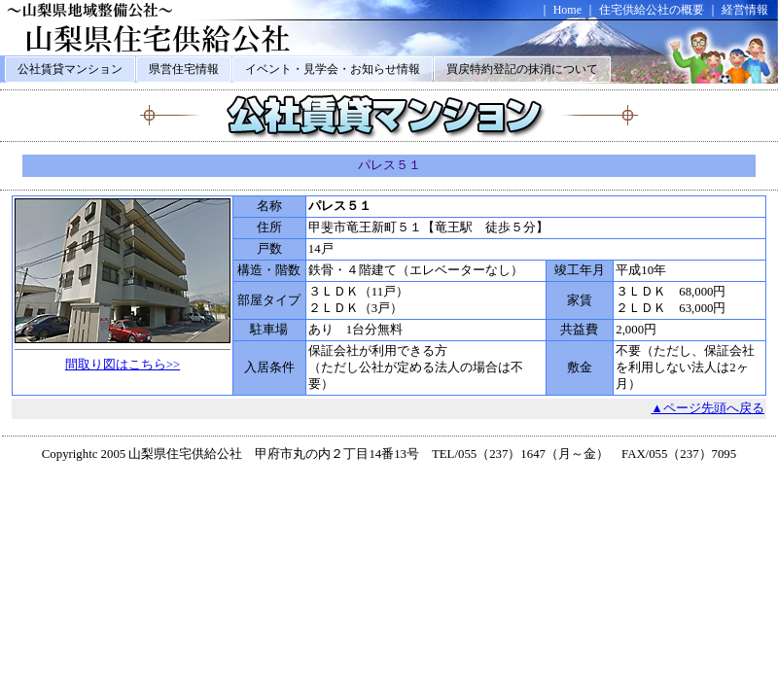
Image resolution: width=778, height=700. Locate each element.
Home (567, 10)
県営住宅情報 (184, 69)
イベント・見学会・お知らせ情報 (333, 69)
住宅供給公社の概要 (652, 10)
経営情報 (745, 10)
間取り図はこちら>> (123, 365)
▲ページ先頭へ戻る (707, 408)
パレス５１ (389, 165)
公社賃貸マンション (70, 69)
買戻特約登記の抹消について (522, 69)
